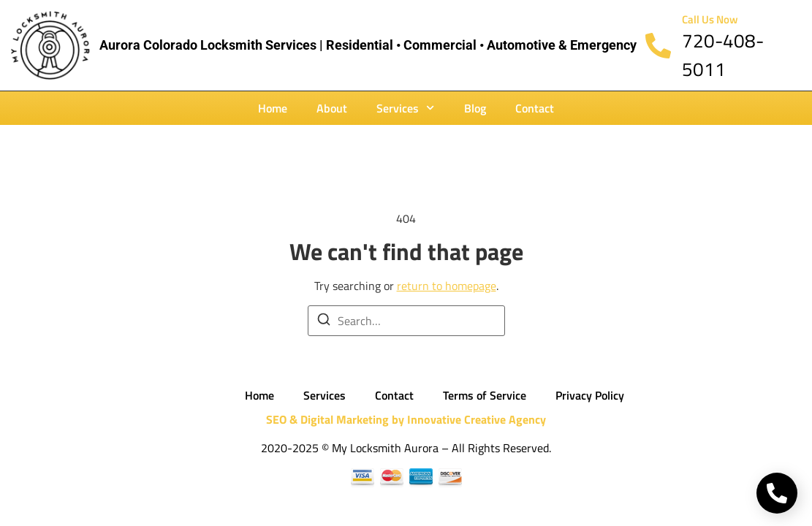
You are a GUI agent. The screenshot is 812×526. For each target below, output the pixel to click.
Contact (535, 108)
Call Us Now (710, 19)
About (332, 108)
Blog (475, 108)
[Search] (324, 321)
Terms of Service (485, 395)
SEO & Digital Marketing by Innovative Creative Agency (406, 419)
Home (273, 108)
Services (405, 108)
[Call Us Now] (658, 46)
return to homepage (447, 286)
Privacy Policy (590, 395)
